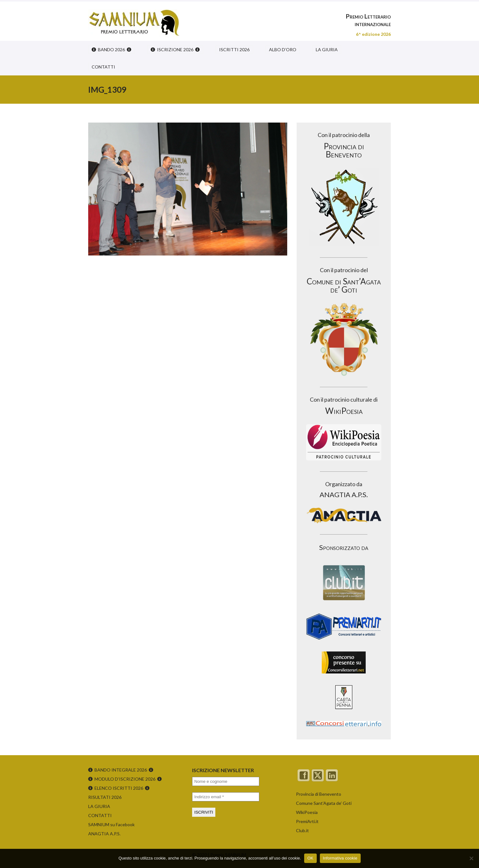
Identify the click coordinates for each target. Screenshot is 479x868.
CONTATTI (103, 67)
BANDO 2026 (111, 49)
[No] (471, 858)
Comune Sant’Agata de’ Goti (324, 803)
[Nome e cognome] (226, 781)
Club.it (302, 830)
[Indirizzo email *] (226, 797)
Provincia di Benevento (319, 794)
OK (310, 858)
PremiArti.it (307, 821)
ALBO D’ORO (283, 49)
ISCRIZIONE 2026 (175, 49)
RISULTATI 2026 (105, 797)
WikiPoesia (307, 812)
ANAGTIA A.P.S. (104, 834)
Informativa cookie (340, 858)
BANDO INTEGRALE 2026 (121, 770)
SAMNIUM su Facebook (111, 824)
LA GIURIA (327, 49)
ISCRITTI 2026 (234, 49)
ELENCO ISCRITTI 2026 (119, 788)
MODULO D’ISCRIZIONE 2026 (125, 779)
